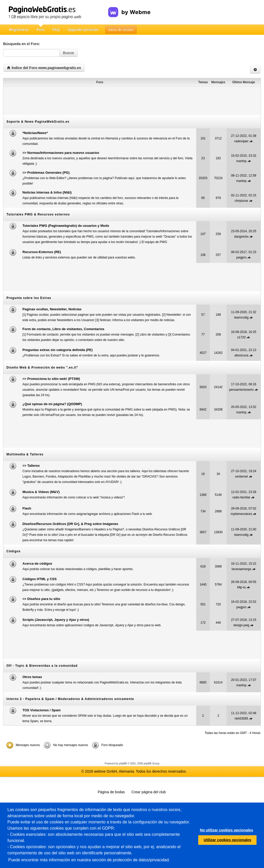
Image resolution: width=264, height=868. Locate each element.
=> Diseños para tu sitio (41, 599)
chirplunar (241, 201)
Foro (41, 30)
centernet (241, 477)
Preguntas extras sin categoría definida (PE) (57, 350)
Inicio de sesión (121, 30)
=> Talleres (31, 466)
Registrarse (19, 30)
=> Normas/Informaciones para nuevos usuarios (61, 153)
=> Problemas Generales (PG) (46, 173)
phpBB (123, 763)
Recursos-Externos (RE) (42, 252)
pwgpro (241, 257)
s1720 (241, 337)
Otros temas (32, 677)
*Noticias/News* (35, 133)
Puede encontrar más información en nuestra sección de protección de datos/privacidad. (89, 860)
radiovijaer (241, 141)
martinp (241, 161)
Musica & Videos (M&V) (41, 492)
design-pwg (241, 625)
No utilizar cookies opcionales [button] (226, 830)
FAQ (56, 30)
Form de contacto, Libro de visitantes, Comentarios (63, 329)
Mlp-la (241, 587)
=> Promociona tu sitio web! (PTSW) (51, 379)
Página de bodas (111, 792)
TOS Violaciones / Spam (42, 710)
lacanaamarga (241, 569)
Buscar (69, 53)
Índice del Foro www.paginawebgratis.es (44, 68)
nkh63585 (241, 719)
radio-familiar (241, 497)
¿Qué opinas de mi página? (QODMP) (52, 404)
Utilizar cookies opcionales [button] (228, 840)
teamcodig (241, 318)
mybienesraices (241, 514)
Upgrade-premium (83, 30)
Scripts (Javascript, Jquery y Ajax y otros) (56, 620)
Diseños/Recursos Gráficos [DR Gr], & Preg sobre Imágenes (70, 524)
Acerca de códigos (37, 564)
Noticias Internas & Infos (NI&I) (47, 192)
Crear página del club (149, 792)
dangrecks (241, 237)
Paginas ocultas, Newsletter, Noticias (52, 309)
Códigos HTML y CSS (40, 579)
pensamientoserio (241, 390)
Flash (27, 508)
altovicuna (241, 355)
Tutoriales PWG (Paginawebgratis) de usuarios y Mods (66, 226)
